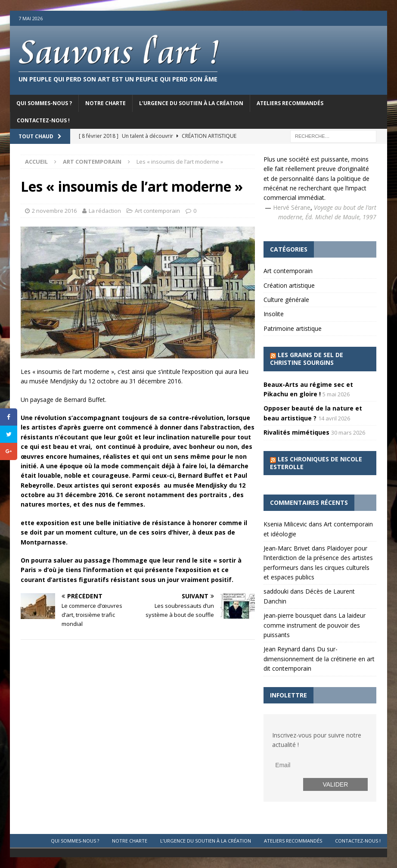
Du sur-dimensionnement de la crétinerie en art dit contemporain (319, 659)
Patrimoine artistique (293, 328)
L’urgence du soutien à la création (191, 103)
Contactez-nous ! (43, 120)
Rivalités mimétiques (296, 432)
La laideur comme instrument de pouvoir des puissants (315, 625)
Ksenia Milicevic (285, 524)
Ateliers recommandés (290, 103)
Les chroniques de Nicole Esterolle (316, 463)
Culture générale (286, 300)
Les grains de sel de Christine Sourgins (307, 359)
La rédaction (105, 211)
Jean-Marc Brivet (287, 548)
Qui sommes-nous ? (44, 103)
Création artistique (289, 285)
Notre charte (105, 103)
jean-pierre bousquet (293, 615)
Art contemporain (157, 211)
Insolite (274, 314)
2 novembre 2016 (54, 211)
